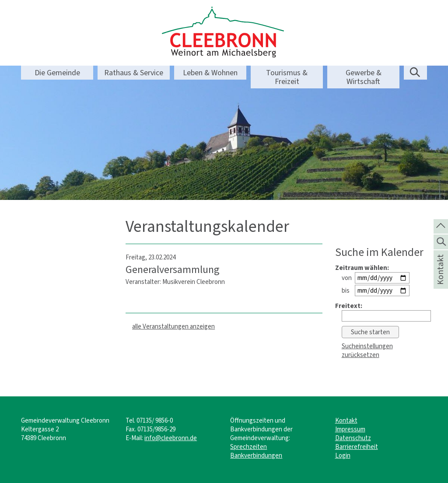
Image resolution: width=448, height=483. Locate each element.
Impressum (350, 429)
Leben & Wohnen (210, 73)
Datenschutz (353, 438)
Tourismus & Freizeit (287, 77)
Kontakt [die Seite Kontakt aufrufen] (440, 281)
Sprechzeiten (248, 447)
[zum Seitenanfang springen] (441, 226)
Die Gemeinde (57, 73)
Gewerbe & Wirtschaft (364, 77)
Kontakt (346, 420)
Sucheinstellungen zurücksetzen (367, 350)
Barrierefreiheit (357, 447)
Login (343, 455)
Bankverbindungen (256, 455)
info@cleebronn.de (171, 438)
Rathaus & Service (134, 73)
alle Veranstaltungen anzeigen (173, 326)
